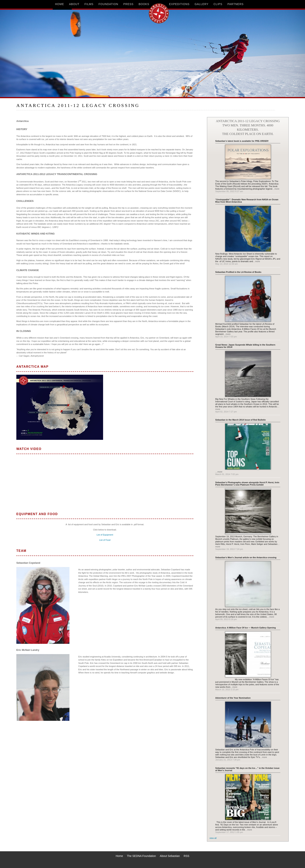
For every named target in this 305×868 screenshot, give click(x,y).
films (89, 4)
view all (213, 838)
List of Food (105, 540)
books (144, 4)
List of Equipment (105, 535)
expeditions (179, 4)
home (60, 4)
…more (276, 189)
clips (218, 4)
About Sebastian (170, 856)
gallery (201, 4)
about (74, 4)
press (128, 4)
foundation (108, 4)
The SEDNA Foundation (141, 856)
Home (119, 856)
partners (235, 4)
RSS (186, 856)
